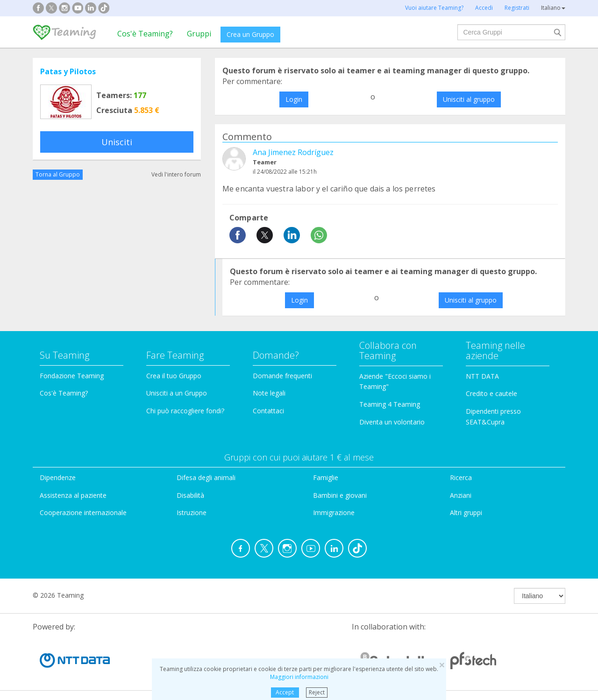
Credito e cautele (491, 393)
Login (294, 99)
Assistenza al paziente (73, 495)
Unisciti (117, 142)
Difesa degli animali (206, 477)
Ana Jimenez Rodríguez (293, 152)
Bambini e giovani (340, 495)
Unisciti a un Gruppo (177, 393)
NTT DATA (482, 376)
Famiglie (326, 477)
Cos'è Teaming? (145, 34)
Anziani (461, 495)
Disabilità (190, 495)
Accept (285, 692)
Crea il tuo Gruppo (174, 376)
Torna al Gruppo (58, 174)
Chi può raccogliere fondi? (185, 411)
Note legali (269, 393)
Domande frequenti (282, 376)
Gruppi (199, 34)
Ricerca (461, 477)
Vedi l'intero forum (176, 174)
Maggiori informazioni (299, 677)
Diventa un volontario (392, 422)
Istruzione (192, 513)
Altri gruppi (466, 513)
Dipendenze (58, 477)
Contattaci (268, 411)
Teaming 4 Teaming (390, 404)
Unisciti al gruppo (469, 99)
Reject (317, 692)
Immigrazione (334, 513)
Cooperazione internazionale (83, 513)
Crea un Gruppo (250, 34)
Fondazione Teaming (72, 376)
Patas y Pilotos (68, 71)
